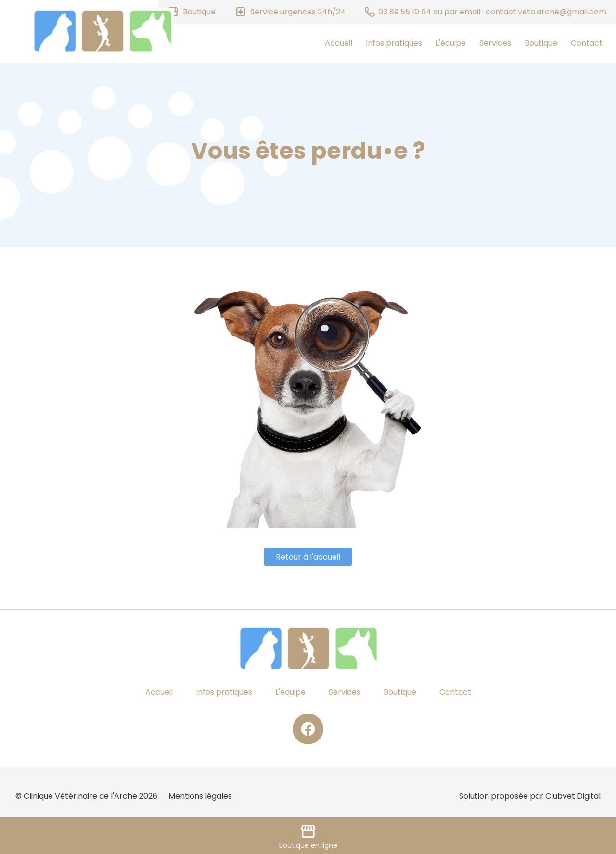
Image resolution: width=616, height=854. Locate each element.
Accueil (339, 43)
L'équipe (451, 43)
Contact (587, 43)
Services (495, 43)
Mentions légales (200, 796)
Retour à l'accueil (308, 557)
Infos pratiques (394, 43)
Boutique (541, 43)
